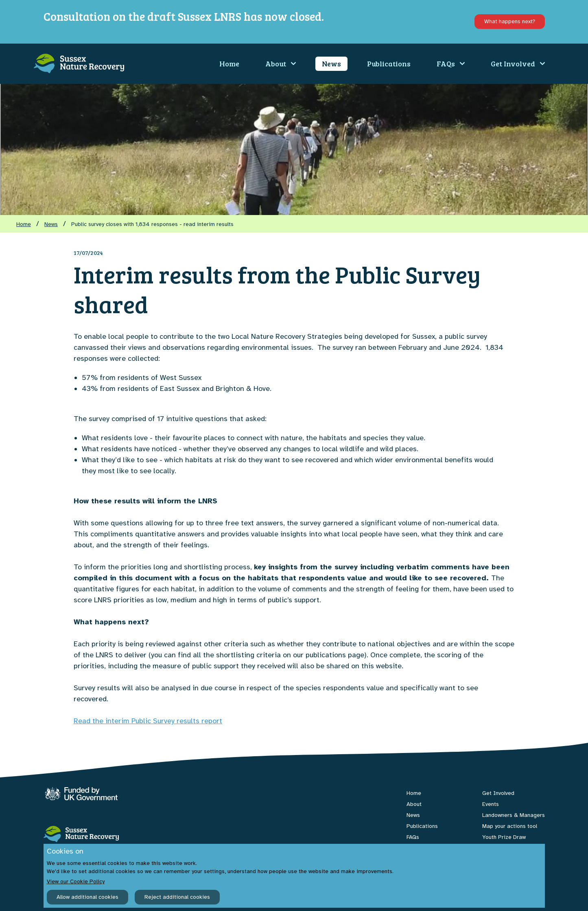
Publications (389, 64)
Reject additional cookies (177, 897)
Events (491, 804)
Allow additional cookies (87, 897)
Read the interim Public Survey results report (148, 721)
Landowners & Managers (514, 815)
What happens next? (510, 21)
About (281, 64)
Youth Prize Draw (504, 837)
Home (229, 64)
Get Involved (518, 64)
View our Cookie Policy (76, 881)
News (331, 64)
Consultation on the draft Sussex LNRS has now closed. (184, 16)
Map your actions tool (510, 826)
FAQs (451, 64)
